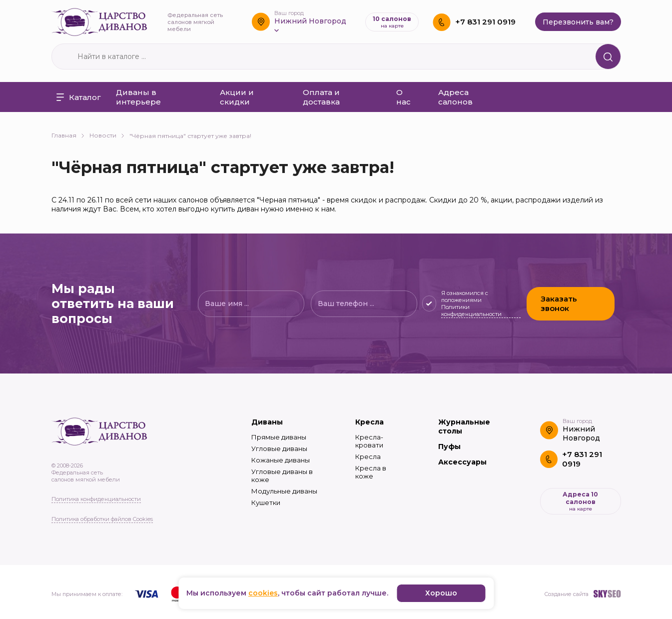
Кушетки (266, 502)
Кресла (369, 422)
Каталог (79, 97)
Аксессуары (462, 462)
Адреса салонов (455, 97)
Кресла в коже (371, 472)
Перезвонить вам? (578, 22)
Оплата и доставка (321, 97)
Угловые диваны (279, 448)
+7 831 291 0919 (485, 22)
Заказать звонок (559, 303)
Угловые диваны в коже (282, 475)
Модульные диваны (284, 491)
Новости (107, 135)
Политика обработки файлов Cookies (102, 519)
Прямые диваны (279, 437)
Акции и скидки (237, 97)
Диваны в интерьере (138, 97)
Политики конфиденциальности (471, 310)
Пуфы (449, 446)
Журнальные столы (464, 426)
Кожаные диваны (281, 460)
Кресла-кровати (369, 441)
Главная (68, 135)
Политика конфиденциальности (96, 499)
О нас (403, 97)
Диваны (267, 422)
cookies (263, 593)
